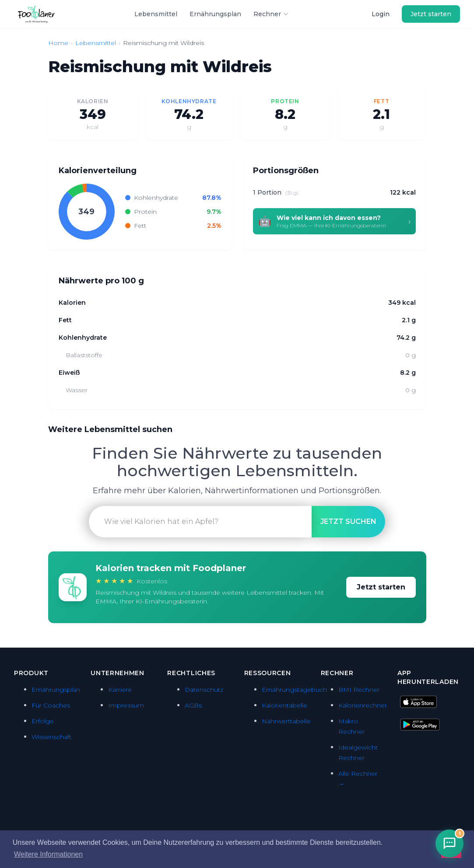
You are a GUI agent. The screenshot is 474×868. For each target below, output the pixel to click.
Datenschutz (204, 690)
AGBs (193, 705)
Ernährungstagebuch (294, 690)
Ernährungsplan (215, 14)
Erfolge (43, 721)
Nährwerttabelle (286, 721)
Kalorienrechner (363, 705)
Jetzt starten (431, 14)
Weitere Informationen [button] (48, 854)
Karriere (120, 690)
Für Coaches (51, 705)
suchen (348, 521)
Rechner (271, 14)
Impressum (126, 705)
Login (381, 14)
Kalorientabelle (284, 705)
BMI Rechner (359, 690)
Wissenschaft (51, 737)
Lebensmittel (156, 14)
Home (58, 43)
